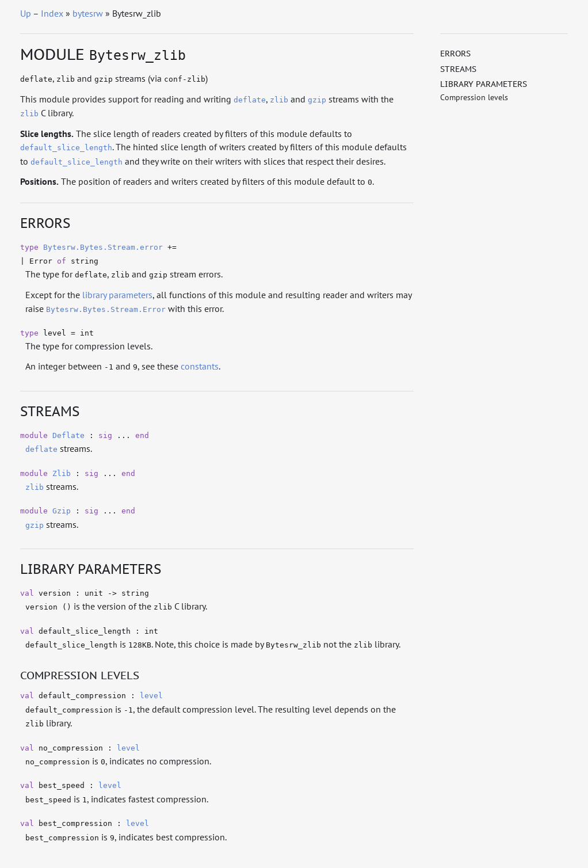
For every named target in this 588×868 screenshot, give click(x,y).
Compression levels (474, 97)
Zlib (62, 473)
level (151, 696)
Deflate (68, 435)
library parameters (117, 295)
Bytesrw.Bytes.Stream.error (103, 247)
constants (200, 366)
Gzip (62, 511)
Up (26, 13)
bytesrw (88, 13)
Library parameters (484, 84)
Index (52, 13)
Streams (458, 69)
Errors (455, 54)
